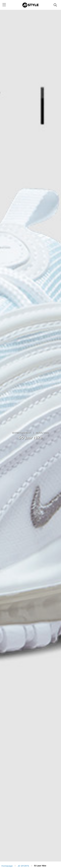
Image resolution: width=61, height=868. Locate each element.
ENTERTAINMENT (21, 433)
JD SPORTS (23, 866)
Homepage (7, 866)
